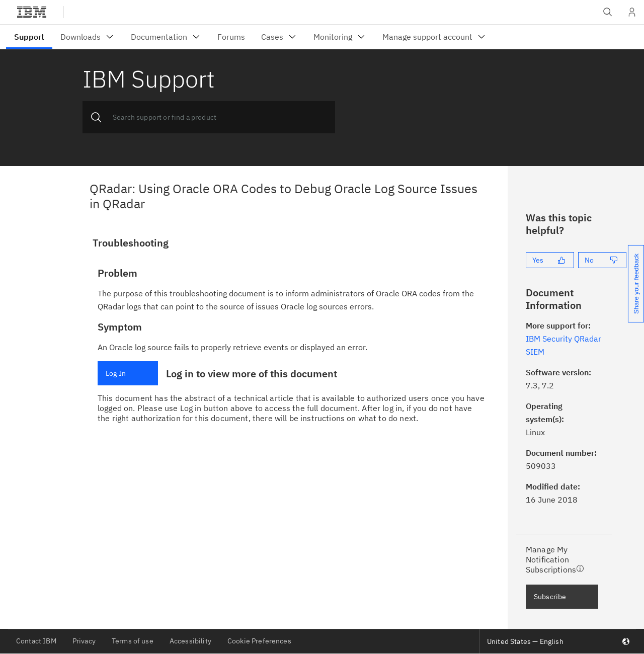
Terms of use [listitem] (133, 641)
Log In (116, 373)
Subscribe (550, 597)
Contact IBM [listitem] (36, 641)
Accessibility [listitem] (190, 641)
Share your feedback (636, 284)
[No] (602, 260)
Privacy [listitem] (84, 641)
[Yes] (550, 260)
